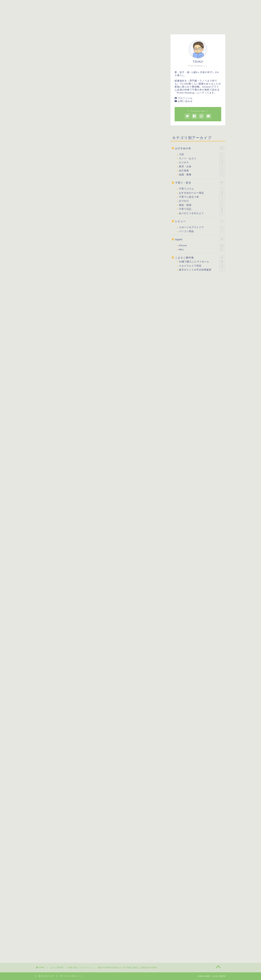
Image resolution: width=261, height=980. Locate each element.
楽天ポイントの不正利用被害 (202, 270)
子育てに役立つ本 (202, 197)
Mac (202, 250)
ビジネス (202, 163)
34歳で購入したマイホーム (53, 41)
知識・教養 (202, 175)
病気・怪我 (202, 205)
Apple (200, 239)
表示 (116, 302)
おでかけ (202, 201)
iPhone (202, 246)
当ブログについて (46, 976)
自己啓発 (202, 171)
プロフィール (185, 98)
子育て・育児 (90, 26)
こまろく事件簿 (170, 26)
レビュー (143, 26)
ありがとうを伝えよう (202, 213)
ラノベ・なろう (202, 159)
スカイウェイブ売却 (202, 266)
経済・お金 (202, 167)
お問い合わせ (185, 101)
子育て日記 (202, 209)
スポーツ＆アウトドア (202, 227)
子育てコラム (202, 189)
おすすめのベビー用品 (202, 193)
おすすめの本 (118, 26)
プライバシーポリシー (69, 976)
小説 (202, 154)
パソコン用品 (202, 231)
